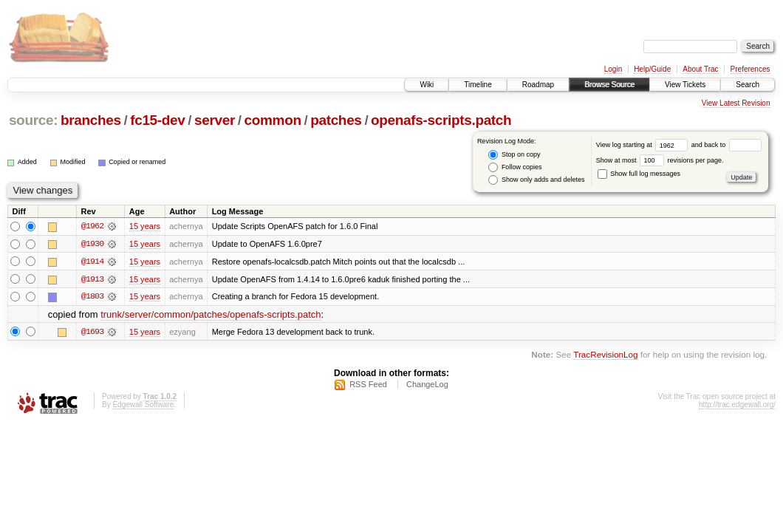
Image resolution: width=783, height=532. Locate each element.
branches (91, 120)
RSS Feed (368, 385)
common (273, 120)
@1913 (92, 279)
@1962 (92, 226)
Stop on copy (514, 155)
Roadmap (538, 85)
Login (613, 69)
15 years (145, 226)
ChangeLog (427, 385)
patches (336, 120)
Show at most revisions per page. (660, 160)
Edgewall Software (143, 405)
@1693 (92, 332)
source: (33, 120)
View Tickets (685, 85)
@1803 (92, 297)
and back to (726, 145)
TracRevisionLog (605, 355)
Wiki (427, 85)
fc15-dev (157, 120)
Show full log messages (639, 174)
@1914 (92, 262)
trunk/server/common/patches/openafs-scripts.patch (211, 315)
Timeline (478, 85)
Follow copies (515, 167)
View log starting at (644, 145)
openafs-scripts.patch (441, 120)
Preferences (750, 69)
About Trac (700, 69)
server (215, 120)
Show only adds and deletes (536, 180)
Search (748, 85)
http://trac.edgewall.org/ (737, 405)
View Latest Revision (736, 103)
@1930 (92, 244)
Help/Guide (652, 69)
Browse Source (609, 85)
